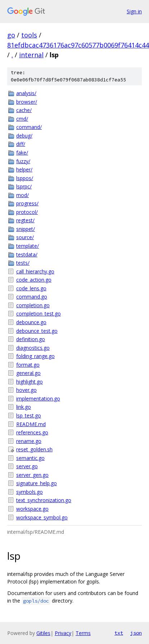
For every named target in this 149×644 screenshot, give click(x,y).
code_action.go (34, 280)
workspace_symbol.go (42, 517)
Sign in (134, 11)
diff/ (21, 144)
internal (31, 55)
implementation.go (38, 399)
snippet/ (26, 229)
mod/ (22, 195)
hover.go (26, 390)
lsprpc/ (24, 186)
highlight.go (30, 382)
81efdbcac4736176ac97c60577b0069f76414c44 (78, 45)
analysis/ (26, 93)
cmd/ (22, 119)
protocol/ (27, 212)
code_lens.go (31, 288)
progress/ (27, 203)
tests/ (23, 263)
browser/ (27, 102)
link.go (24, 407)
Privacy (63, 633)
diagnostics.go (33, 348)
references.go (32, 432)
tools (29, 35)
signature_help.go (37, 483)
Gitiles (43, 633)
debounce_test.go (37, 331)
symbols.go (30, 492)
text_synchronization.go (44, 500)
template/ (28, 246)
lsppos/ (25, 178)
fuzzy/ (23, 161)
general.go (28, 373)
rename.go (29, 441)
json (136, 633)
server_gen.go (32, 475)
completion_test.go (39, 314)
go (11, 35)
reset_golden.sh (34, 449)
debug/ (24, 136)
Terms (83, 633)
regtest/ (25, 220)
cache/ (24, 110)
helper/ (24, 169)
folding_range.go (35, 356)
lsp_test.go (29, 415)
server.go (27, 466)
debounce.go (31, 322)
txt (119, 633)
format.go (28, 365)
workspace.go (32, 509)
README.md (31, 424)
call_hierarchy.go (35, 271)
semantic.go (30, 458)
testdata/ (27, 254)
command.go (32, 297)
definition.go (31, 339)
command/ (29, 127)
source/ (25, 237)
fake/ (22, 153)
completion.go (33, 305)
